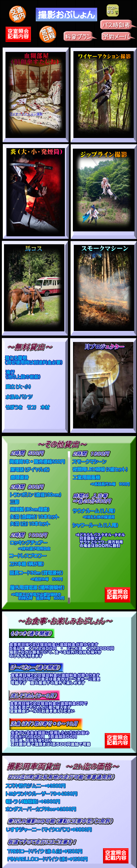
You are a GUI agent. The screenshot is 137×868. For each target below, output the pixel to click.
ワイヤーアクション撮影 (26, 114)
